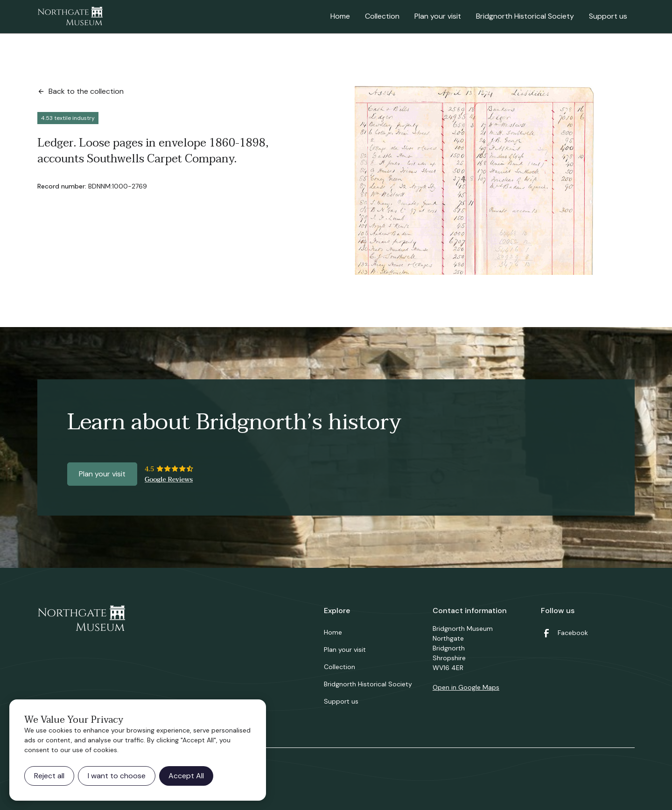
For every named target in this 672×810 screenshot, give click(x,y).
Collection (382, 16)
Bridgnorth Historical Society (525, 16)
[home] (70, 17)
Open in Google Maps (466, 687)
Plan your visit (438, 16)
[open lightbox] (474, 180)
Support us (608, 16)
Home (340, 16)
